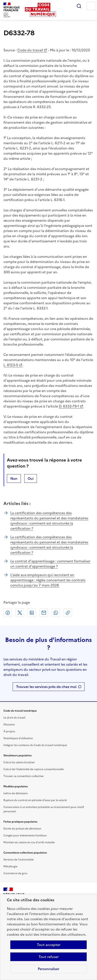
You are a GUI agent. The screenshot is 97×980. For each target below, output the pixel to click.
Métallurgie (10, 866)
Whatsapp (56, 613)
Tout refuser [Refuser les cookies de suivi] (49, 957)
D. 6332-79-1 (69, 406)
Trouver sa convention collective (23, 776)
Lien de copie (68, 613)
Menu (91, 6)
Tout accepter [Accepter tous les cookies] (49, 945)
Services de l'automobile (19, 860)
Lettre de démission (16, 793)
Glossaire (9, 725)
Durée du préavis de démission (22, 829)
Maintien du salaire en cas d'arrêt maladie (29, 842)
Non (14, 478)
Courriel (44, 613)
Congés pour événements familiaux (25, 835)
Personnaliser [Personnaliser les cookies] (48, 969)
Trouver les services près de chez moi (46, 687)
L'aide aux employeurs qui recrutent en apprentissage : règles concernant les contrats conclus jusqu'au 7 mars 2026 (48, 580)
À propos (9, 731)
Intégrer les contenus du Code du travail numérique (35, 745)
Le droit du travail (14, 718)
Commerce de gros (15, 873)
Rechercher (79, 6)
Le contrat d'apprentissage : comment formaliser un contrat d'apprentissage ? (50, 564)
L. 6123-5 (11, 365)
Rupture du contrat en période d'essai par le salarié (35, 800)
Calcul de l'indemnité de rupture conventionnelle (34, 769)
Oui (31, 478)
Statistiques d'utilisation (18, 738)
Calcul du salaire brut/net (19, 762)
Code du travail (30, 50)
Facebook (8, 613)
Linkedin (32, 613)
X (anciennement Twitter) (20, 613)
